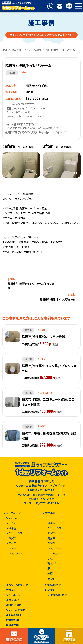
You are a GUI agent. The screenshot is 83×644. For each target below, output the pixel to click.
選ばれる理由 (14, 605)
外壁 (50, 574)
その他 (51, 579)
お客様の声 (13, 620)
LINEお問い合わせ (56, 595)
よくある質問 (13, 615)
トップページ (13, 513)
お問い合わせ (53, 585)
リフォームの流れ (16, 610)
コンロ (12, 548)
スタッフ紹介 (13, 600)
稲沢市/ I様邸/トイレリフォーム (58, 299)
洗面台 (12, 543)
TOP (5, 50)
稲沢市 (38, 50)
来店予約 (50, 590)
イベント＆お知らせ (17, 585)
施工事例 (16, 50)
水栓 (50, 558)
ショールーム (13, 595)
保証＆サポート (15, 625)
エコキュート (54, 554)
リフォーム (12, 518)
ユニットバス (15, 533)
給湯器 (12, 528)
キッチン (13, 538)
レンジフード (15, 554)
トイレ (28, 50)
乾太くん (52, 564)
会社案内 (11, 590)
